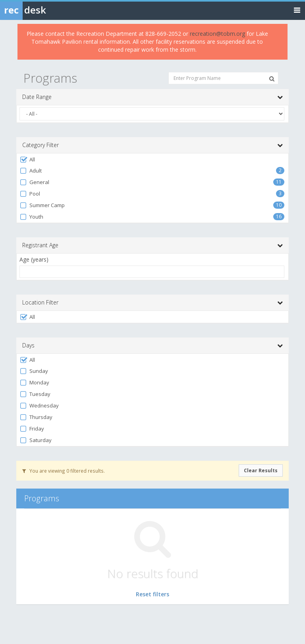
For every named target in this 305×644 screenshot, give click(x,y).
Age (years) (34, 259)
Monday (34, 383)
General (34, 182)
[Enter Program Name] (223, 78)
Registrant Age (152, 245)
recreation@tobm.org (217, 34)
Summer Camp (42, 205)
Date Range (152, 97)
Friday (32, 429)
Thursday (36, 417)
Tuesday (35, 394)
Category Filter (152, 145)
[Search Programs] (272, 79)
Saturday (36, 440)
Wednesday (39, 406)
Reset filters (152, 594)
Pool (30, 194)
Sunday (34, 371)
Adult (31, 171)
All (27, 160)
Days (152, 345)
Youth (31, 217)
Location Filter (152, 303)
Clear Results (261, 470)
